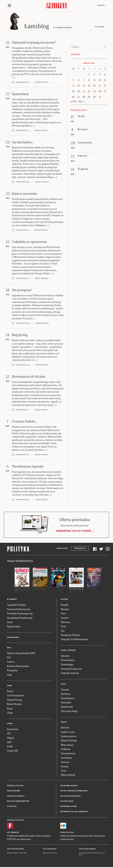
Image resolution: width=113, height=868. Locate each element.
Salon (10, 622)
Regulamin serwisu (69, 786)
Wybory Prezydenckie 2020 (21, 653)
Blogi (63, 684)
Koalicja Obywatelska (18, 666)
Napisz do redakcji (16, 796)
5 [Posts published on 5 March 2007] (73, 80)
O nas (64, 771)
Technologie (67, 664)
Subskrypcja (80, 548)
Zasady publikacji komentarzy (74, 791)
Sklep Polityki (68, 775)
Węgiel (11, 738)
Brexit (10, 691)
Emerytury (13, 729)
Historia (65, 727)
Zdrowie (65, 656)
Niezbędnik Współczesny (20, 618)
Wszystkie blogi (69, 711)
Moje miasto (67, 745)
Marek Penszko (42, 82)
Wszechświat (68, 660)
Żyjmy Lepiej (14, 626)
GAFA (10, 746)
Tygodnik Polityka (16, 605)
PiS (9, 657)
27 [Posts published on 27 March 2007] (79, 97)
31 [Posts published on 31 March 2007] (100, 97)
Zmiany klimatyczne (71, 669)
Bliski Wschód (14, 704)
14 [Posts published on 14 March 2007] (84, 86)
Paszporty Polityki (70, 635)
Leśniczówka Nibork (87, 849)
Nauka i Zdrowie (68, 650)
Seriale (65, 618)
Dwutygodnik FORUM (15, 849)
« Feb (74, 101)
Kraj (9, 648)
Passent (65, 689)
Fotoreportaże (68, 753)
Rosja (10, 708)
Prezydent (12, 670)
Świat (10, 686)
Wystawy (66, 622)
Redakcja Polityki (15, 786)
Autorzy (65, 762)
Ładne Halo (23, 853)
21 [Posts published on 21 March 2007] (84, 91)
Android (15, 832)
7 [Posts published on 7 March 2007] (84, 80)
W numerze (12, 599)
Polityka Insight (50, 849)
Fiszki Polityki (67, 832)
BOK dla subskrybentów (18, 801)
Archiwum (66, 758)
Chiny (10, 713)
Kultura (65, 599)
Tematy (65, 766)
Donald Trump (14, 700)
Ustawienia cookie (69, 806)
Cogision (15, 853)
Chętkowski (67, 707)
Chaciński (66, 702)
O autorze (100, 27)
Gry (63, 631)
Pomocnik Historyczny (19, 609)
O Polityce (12, 806)
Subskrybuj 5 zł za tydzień (73, 531)
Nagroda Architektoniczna (75, 639)
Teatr (64, 626)
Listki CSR (12, 751)
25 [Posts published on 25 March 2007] (105, 91)
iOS (8, 832)
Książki (65, 605)
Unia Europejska (16, 695)
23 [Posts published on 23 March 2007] (94, 91)
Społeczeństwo (69, 736)
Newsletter (62, 548)
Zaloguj (101, 5)
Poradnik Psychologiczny (20, 613)
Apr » (81, 101)
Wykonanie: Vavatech (50, 853)
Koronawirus (13, 637)
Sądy (10, 675)
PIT (9, 733)
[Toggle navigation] (9, 6)
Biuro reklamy (14, 791)
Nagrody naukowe (70, 673)
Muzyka (65, 609)
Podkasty (66, 749)
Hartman (66, 694)
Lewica (11, 662)
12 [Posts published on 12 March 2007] (73, 86)
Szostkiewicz (68, 698)
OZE (9, 742)
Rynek (10, 724)
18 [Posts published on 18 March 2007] (105, 86)
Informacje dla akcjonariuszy (74, 812)
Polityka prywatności (70, 796)
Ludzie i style (68, 732)
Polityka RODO (67, 801)
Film (63, 613)
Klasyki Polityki (69, 740)
